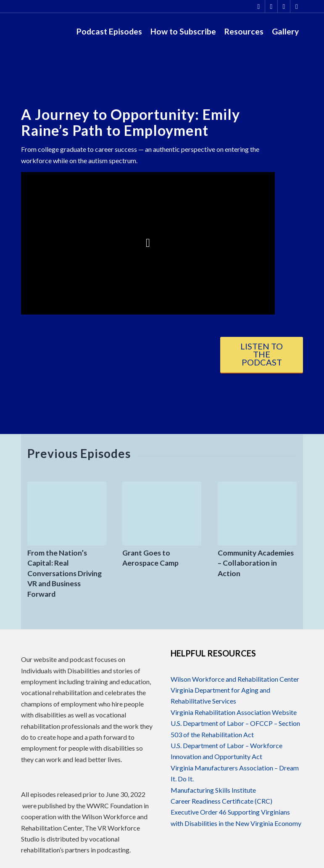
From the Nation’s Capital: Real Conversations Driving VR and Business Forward (65, 574)
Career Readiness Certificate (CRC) (221, 801)
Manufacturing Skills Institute (213, 790)
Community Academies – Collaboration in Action (256, 563)
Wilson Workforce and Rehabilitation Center (235, 679)
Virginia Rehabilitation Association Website (234, 712)
